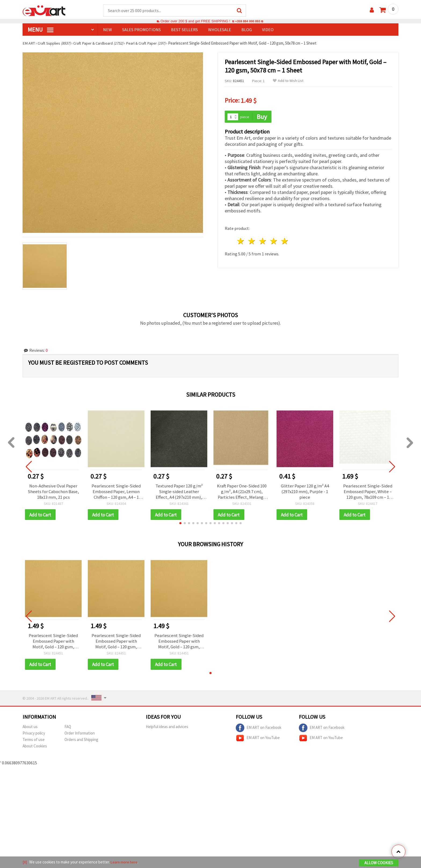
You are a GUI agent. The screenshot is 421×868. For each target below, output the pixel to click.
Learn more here (125, 862)
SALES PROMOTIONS (141, 30)
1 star (241, 240)
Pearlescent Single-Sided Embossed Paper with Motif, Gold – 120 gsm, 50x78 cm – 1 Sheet (53, 643)
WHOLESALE (220, 30)
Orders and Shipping (81, 742)
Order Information (80, 736)
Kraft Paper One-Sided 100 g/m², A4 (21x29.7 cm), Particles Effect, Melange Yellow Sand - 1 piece (242, 492)
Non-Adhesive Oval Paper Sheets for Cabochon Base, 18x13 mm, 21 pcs (53, 492)
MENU (41, 30)
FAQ (68, 729)
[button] (180, 525)
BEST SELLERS (184, 30)
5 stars (285, 240)
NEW (108, 30)
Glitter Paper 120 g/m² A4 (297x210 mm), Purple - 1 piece (305, 492)
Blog (247, 30)
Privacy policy (34, 736)
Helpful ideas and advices (167, 729)
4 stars (274, 240)
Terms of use (34, 742)
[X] (25, 862)
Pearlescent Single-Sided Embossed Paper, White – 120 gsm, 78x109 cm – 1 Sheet (368, 492)
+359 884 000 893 (248, 21)
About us (30, 729)
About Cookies (35, 749)
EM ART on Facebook (259, 730)
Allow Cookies (379, 863)
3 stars (263, 240)
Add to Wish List (288, 81)
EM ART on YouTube (258, 741)
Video (268, 30)
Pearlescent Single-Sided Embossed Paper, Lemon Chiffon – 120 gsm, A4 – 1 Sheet (116, 492)
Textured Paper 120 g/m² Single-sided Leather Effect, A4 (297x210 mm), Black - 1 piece (179, 492)
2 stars (252, 240)
